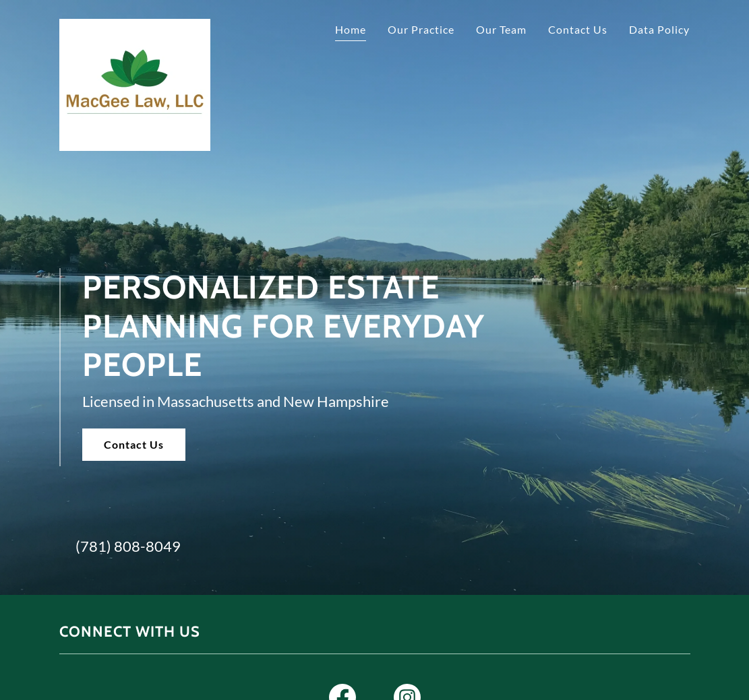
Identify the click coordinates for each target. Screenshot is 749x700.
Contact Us (134, 444)
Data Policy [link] (659, 29)
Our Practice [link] (421, 29)
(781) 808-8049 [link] (128, 546)
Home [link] (351, 29)
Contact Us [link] (578, 29)
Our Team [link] (501, 29)
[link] (135, 30)
